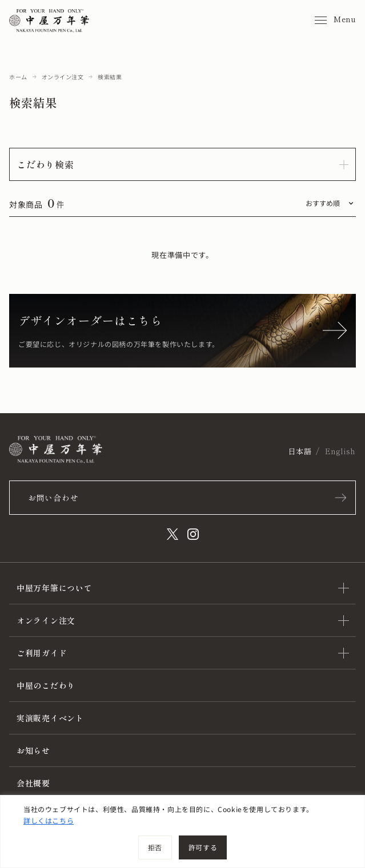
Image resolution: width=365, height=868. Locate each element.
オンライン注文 (63, 77)
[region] (182, 831)
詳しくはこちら (49, 820)
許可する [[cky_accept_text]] (203, 847)
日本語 (300, 451)
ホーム (18, 77)
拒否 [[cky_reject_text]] (155, 847)
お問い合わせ (53, 498)
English (340, 451)
